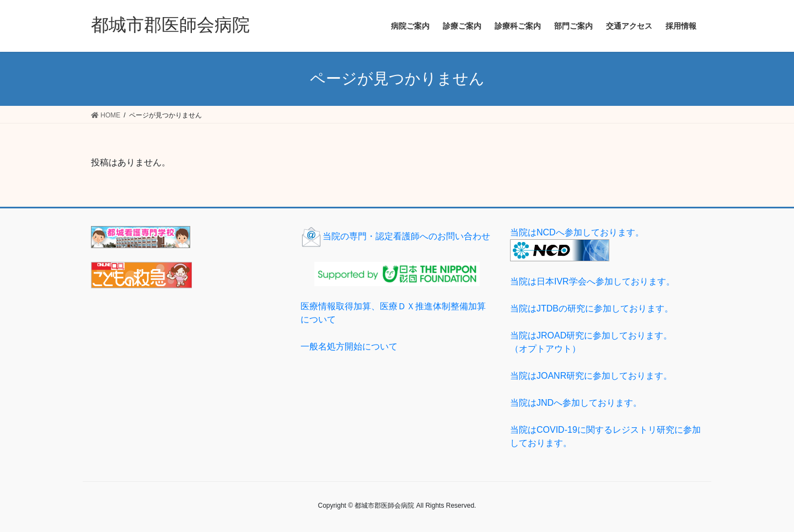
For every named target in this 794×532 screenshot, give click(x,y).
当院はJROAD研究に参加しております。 (607, 343)
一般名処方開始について (349, 346)
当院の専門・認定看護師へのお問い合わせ (395, 236)
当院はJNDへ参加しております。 (576, 403)
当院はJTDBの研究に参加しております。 (592, 308)
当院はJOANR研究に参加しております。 (591, 376)
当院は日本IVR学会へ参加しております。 (592, 281)
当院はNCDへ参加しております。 (577, 232)
